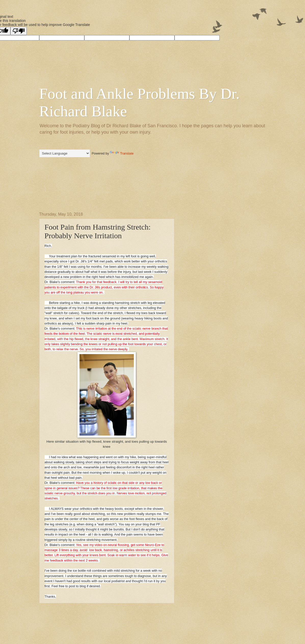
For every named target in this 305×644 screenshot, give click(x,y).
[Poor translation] (19, 31)
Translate (122, 153)
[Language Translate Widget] (65, 153)
